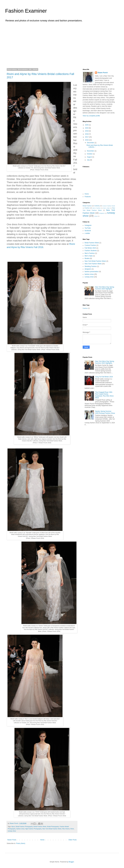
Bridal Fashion (87, 206)
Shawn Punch (103, 73)
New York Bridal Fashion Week (52, 829)
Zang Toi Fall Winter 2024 (104, 377)
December (91, 143)
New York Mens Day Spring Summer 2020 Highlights (105, 288)
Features (88, 197)
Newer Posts (12, 840)
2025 (87, 125)
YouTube (88, 228)
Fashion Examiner (26, 11)
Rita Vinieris (66, 829)
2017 (87, 137)
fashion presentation (92, 272)
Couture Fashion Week (109, 206)
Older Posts (73, 840)
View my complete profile (91, 116)
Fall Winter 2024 (90, 248)
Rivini (72, 829)
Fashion (87, 208)
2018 (87, 134)
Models (87, 258)
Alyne (13, 827)
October (90, 154)
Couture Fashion (90, 245)
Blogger (71, 862)
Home (42, 840)
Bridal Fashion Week (40, 827)
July (89, 160)
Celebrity (97, 206)
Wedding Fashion (91, 266)
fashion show (20, 829)
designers (102, 213)
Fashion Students (91, 251)
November (91, 151)
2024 (87, 128)
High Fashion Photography (33, 829)
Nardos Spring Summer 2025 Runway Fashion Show (105, 412)
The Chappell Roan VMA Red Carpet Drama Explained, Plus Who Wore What (104, 395)
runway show (12, 831)
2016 (87, 140)
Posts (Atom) (21, 843)
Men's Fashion (97, 208)
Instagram (88, 225)
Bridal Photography (53, 827)
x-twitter (87, 233)
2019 (87, 131)
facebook (88, 231)
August (90, 157)
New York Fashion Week (93, 264)
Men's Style (106, 208)
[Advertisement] (62, 45)
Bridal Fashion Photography (24, 827)
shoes (96, 216)
